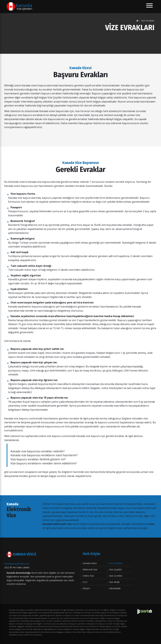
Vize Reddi (114, 582)
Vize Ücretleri (116, 576)
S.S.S (85, 582)
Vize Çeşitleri (115, 569)
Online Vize (88, 576)
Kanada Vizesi (90, 563)
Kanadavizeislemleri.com (17, 564)
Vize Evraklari (116, 563)
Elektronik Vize (90, 569)
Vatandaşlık (115, 588)
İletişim (86, 588)
